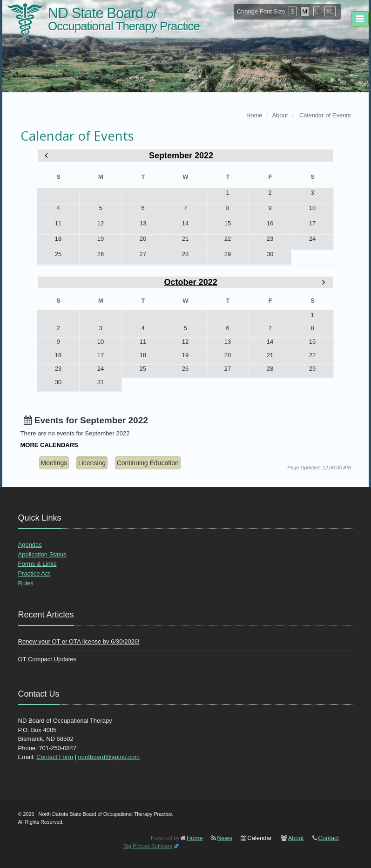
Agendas (30, 545)
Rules (26, 583)
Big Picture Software (148, 846)
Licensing (92, 463)
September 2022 (181, 156)
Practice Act (34, 573)
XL (330, 11)
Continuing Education (148, 463)
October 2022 (191, 282)
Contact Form (55, 757)
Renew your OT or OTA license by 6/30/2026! (79, 641)
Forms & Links (37, 564)
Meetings (54, 463)
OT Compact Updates (47, 659)
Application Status (42, 554)
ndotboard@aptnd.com (109, 757)
